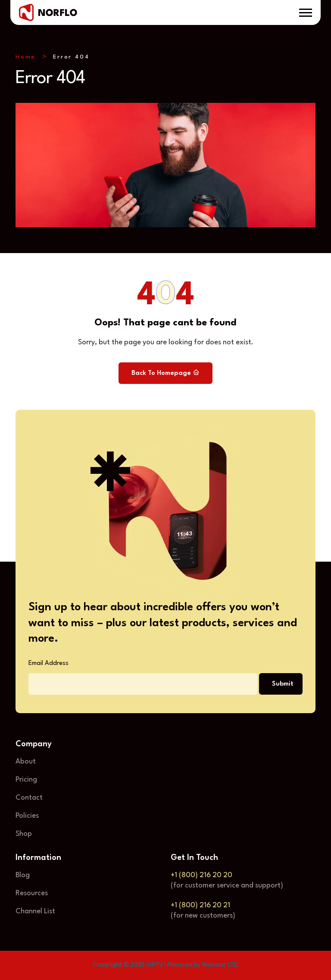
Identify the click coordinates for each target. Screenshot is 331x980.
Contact (29, 798)
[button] (306, 13)
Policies (27, 816)
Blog (23, 875)
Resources (32, 893)
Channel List (35, 911)
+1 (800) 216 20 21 (200, 905)
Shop (24, 834)
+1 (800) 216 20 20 (201, 875)
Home (26, 57)
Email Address (48, 663)
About (26, 762)
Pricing (26, 780)
